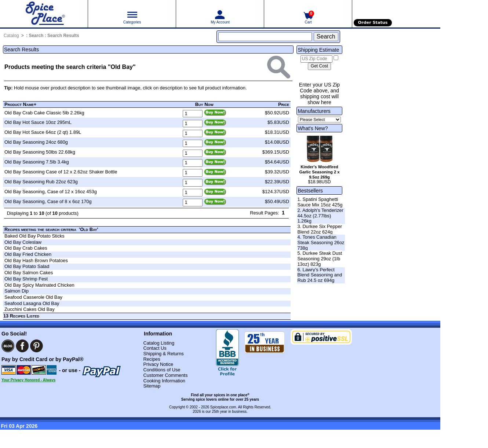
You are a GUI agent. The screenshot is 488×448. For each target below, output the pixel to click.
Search (36, 36)
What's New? (313, 128)
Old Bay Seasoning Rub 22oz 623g (41, 182)
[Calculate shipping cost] (319, 66)
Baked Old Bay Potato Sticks (34, 236)
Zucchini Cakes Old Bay (30, 309)
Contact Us (155, 348)
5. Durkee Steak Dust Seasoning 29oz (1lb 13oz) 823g (320, 258)
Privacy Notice (158, 364)
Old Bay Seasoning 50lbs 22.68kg (40, 152)
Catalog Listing (159, 343)
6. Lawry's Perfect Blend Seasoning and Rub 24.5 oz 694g (320, 275)
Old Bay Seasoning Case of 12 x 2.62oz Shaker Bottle (61, 172)
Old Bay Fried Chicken (28, 254)
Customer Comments (165, 375)
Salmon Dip (17, 291)
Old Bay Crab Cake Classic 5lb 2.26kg (44, 113)
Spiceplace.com (223, 407)
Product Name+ (20, 104)
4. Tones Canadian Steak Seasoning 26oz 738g (321, 242)
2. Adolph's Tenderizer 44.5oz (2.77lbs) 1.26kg (320, 216)
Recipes (152, 359)
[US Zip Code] (316, 59)
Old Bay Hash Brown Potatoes (36, 260)
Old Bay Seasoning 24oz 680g (36, 142)
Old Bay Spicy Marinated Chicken (39, 285)
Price (284, 104)
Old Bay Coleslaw (23, 242)
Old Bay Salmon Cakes (29, 273)
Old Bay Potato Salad (27, 266)
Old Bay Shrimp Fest (26, 279)
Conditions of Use (162, 370)
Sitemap (152, 386)
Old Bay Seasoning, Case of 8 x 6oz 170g (48, 201)
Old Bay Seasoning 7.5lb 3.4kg (37, 162)
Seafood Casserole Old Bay (33, 297)
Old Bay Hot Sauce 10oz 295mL (38, 122)
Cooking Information (164, 381)
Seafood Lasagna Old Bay (32, 303)
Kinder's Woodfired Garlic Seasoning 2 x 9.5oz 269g (319, 172)
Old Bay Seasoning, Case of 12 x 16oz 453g (51, 192)
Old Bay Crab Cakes (26, 248)
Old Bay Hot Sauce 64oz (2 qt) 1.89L (43, 132)
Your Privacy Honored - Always (28, 380)
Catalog (11, 36)
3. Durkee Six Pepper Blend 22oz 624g (320, 229)
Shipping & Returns (163, 354)
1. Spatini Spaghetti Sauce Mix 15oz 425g (320, 202)
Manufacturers (314, 111)
